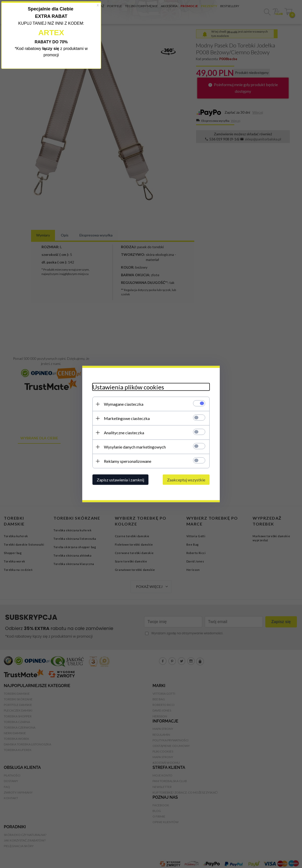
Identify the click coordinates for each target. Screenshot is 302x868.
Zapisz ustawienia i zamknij (120, 480)
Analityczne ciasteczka (124, 433)
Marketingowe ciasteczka (127, 418)
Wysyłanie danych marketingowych (135, 447)
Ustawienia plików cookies (128, 387)
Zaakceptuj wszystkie (186, 480)
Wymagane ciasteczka (124, 404)
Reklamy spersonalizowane (128, 461)
